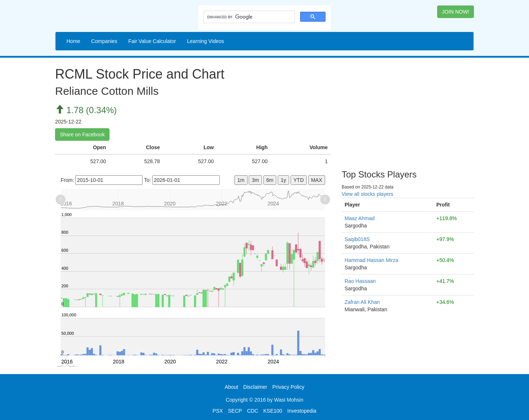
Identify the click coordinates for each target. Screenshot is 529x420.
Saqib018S (357, 239)
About (232, 387)
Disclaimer (255, 387)
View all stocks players (368, 194)
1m (241, 180)
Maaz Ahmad (360, 218)
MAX (317, 180)
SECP (235, 411)
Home (73, 41)
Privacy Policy (288, 387)
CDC (253, 411)
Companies (104, 41)
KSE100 (273, 411)
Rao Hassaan (360, 281)
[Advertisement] (408, 111)
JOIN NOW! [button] (456, 12)
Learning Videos (206, 41)
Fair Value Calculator (152, 41)
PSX (218, 411)
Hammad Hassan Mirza (371, 260)
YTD (299, 180)
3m (255, 180)
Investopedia (302, 411)
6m (270, 180)
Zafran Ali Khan (362, 302)
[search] (249, 17)
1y (283, 180)
